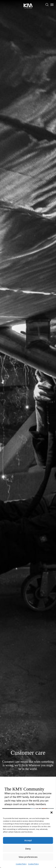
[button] (52, 812)
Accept (28, 840)
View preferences (28, 857)
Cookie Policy (21, 864)
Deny (28, 849)
